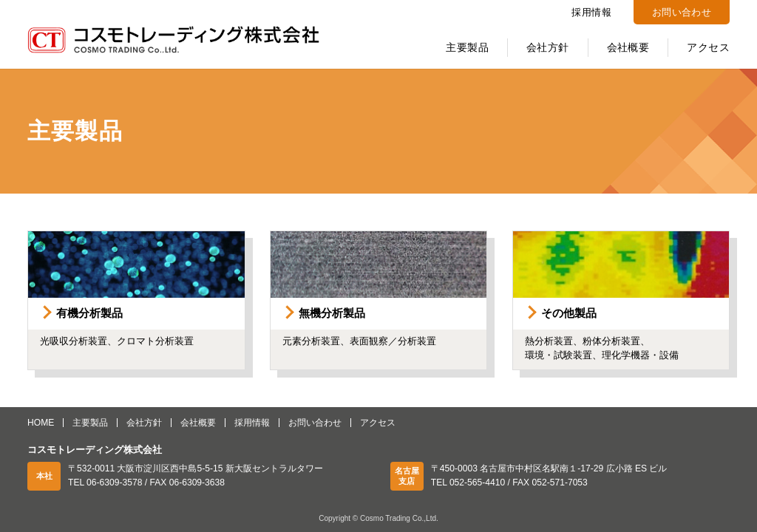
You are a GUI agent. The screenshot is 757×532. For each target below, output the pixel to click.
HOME (41, 423)
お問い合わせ (682, 12)
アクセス (708, 47)
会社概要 (628, 47)
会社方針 (548, 47)
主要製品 (467, 47)
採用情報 (591, 12)
